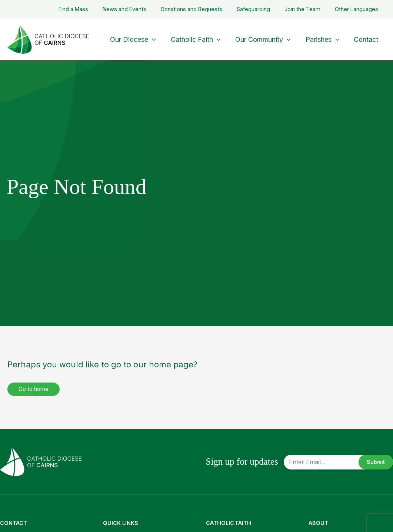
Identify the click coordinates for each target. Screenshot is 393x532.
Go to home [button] (35, 389)
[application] (158, 39)
